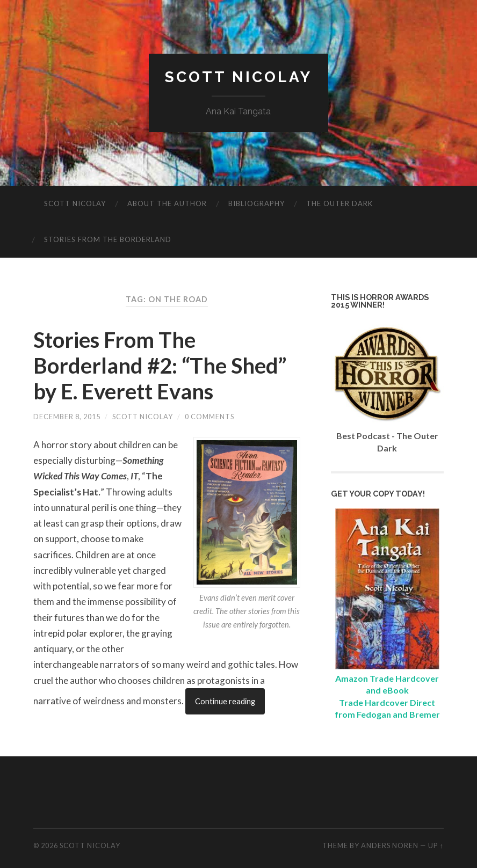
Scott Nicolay (238, 77)
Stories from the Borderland (108, 239)
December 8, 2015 (67, 417)
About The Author (167, 203)
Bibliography (256, 203)
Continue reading (225, 701)
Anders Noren (390, 845)
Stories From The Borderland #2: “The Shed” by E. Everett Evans (160, 366)
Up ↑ (436, 845)
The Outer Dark (339, 203)
